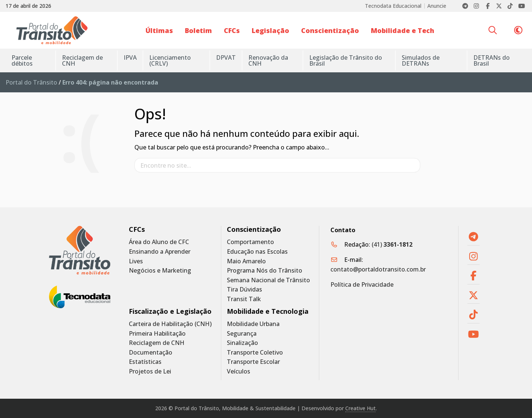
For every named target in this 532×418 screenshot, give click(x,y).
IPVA (130, 57)
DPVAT (226, 57)
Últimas (159, 30)
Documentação (151, 353)
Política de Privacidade (362, 284)
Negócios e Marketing (160, 271)
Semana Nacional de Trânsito (268, 280)
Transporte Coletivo (255, 353)
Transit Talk (244, 299)
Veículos (239, 371)
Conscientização (330, 30)
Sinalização (242, 343)
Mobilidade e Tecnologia (268, 311)
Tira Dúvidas (244, 289)
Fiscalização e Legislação (170, 311)
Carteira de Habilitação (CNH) (170, 324)
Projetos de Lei (150, 371)
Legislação (270, 30)
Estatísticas (145, 362)
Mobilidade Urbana (253, 324)
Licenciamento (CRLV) (170, 60)
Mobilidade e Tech (403, 30)
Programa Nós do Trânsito (265, 271)
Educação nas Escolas (257, 252)
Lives (136, 261)
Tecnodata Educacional (393, 6)
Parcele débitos (22, 60)
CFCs (232, 30)
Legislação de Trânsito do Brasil (346, 60)
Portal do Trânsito (31, 82)
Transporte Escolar (253, 362)
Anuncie (437, 6)
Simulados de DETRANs (421, 60)
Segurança (242, 334)
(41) (392, 244)
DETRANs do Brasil (492, 60)
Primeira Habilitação (157, 334)
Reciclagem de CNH (82, 60)
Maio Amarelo (246, 261)
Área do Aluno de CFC (159, 242)
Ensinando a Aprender (160, 252)
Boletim (198, 30)
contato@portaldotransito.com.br (378, 269)
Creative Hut (360, 408)
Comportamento (250, 242)
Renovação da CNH (268, 60)
